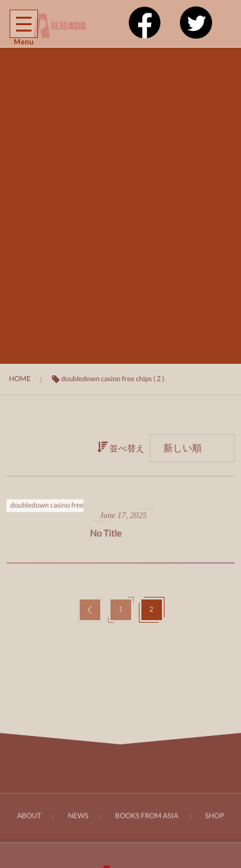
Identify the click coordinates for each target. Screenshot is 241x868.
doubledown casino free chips (56, 507)
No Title (106, 535)
